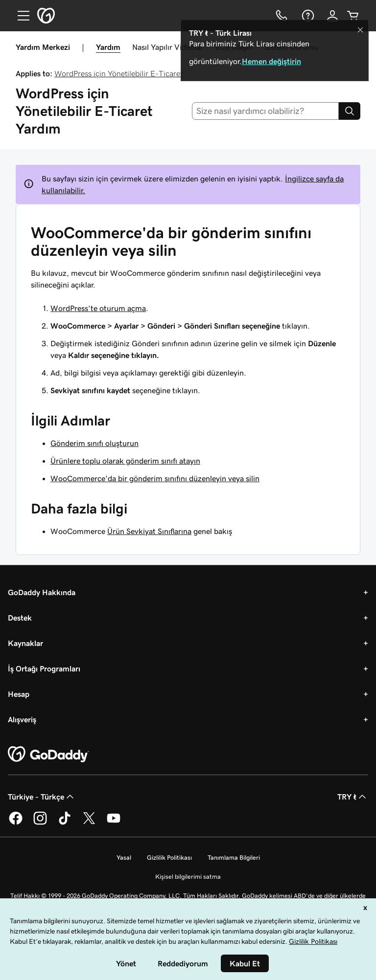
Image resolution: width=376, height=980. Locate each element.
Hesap (19, 694)
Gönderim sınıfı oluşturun (94, 443)
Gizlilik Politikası (169, 857)
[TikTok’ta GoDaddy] (65, 823)
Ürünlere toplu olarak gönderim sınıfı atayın (125, 461)
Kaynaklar (25, 643)
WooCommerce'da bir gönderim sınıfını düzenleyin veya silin (155, 478)
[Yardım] (307, 16)
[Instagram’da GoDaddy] (40, 823)
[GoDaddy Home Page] (48, 755)
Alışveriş (22, 719)
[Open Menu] (20, 16)
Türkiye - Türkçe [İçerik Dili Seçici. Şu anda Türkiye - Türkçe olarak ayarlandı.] (42, 797)
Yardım (108, 47)
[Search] (350, 111)
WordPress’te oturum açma (98, 308)
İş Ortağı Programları (44, 668)
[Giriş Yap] (332, 16)
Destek (20, 618)
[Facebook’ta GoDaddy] (16, 823)
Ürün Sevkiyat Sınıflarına (149, 531)
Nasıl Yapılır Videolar (168, 47)
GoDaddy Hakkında (42, 592)
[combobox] (266, 111)
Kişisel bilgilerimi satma (188, 877)
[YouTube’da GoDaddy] (114, 823)
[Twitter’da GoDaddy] (89, 823)
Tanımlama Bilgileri (234, 857)
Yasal (124, 857)
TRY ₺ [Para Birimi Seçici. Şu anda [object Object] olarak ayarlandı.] (353, 797)
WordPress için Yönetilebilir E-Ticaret (118, 73)
